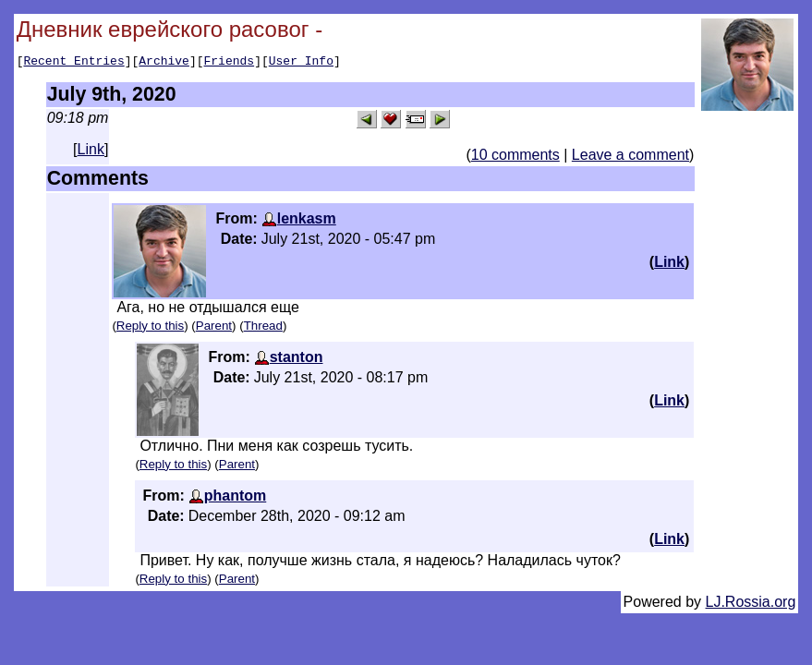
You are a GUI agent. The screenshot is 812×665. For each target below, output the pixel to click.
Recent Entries (73, 63)
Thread (263, 328)
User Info (301, 63)
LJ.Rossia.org (751, 605)
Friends (230, 63)
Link (91, 152)
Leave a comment (630, 157)
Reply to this (150, 328)
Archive (164, 63)
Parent (214, 328)
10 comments (515, 157)
